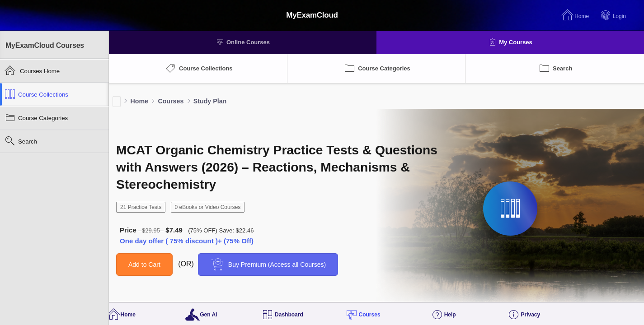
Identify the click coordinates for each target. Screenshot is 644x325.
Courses (171, 101)
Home (139, 101)
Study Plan (210, 101)
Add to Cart (144, 265)
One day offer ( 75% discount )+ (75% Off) (187, 241)
